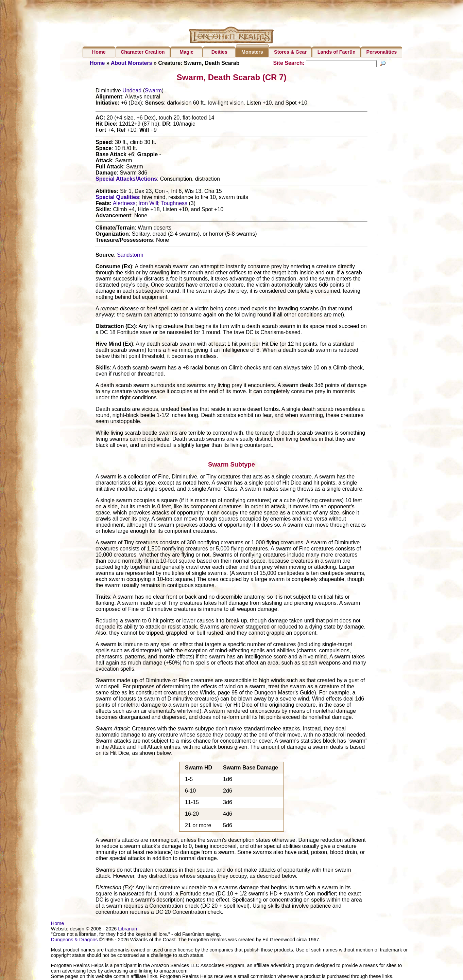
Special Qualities (117, 198)
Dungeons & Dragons (74, 940)
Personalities (382, 52)
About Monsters (132, 63)
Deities (219, 52)
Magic (186, 52)
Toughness (174, 204)
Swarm (153, 92)
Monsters (252, 52)
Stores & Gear (290, 52)
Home (99, 52)
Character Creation (143, 52)
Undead (132, 92)
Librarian (127, 929)
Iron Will (148, 204)
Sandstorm (130, 256)
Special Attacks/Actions (126, 180)
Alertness (124, 204)
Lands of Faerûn (337, 52)
